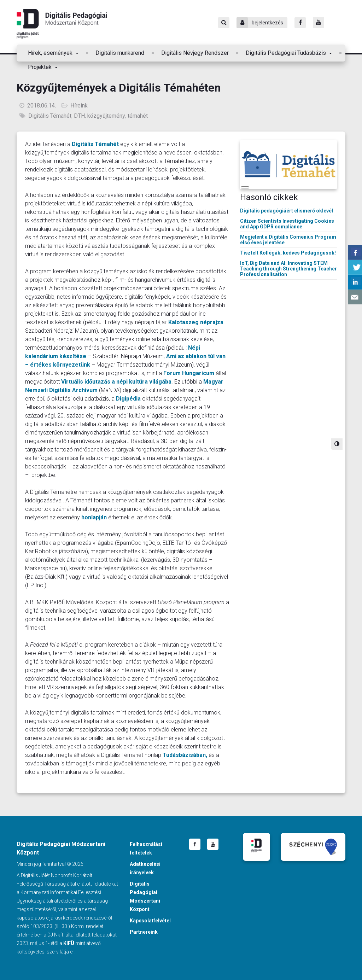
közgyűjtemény (106, 116)
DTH (79, 116)
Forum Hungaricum (189, 373)
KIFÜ (69, 943)
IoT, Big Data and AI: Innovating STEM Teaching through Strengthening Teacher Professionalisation (288, 269)
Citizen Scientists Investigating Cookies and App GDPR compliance (287, 224)
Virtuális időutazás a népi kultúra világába (116, 382)
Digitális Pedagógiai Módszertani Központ (62, 24)
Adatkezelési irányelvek (145, 868)
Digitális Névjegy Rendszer (195, 53)
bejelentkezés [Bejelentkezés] (260, 23)
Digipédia (128, 399)
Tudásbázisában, (185, 755)
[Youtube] (319, 23)
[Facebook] (300, 23)
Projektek (40, 67)
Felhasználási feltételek (146, 848)
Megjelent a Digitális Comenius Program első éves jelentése (288, 240)
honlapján (94, 517)
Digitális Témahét (50, 116)
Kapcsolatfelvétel (150, 921)
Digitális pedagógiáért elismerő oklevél (287, 211)
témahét (138, 116)
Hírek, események (51, 53)
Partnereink (144, 932)
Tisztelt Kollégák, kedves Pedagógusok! (288, 253)
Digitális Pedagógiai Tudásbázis (287, 53)
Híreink (79, 106)
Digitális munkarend (120, 53)
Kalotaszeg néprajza (196, 322)
